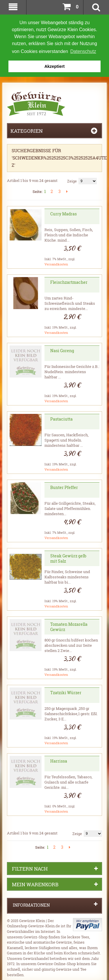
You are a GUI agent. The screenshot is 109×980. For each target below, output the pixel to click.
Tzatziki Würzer (66, 692)
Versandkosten (56, 264)
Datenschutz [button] (83, 51)
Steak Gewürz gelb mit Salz (68, 558)
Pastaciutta (61, 418)
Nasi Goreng (62, 350)
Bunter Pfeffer (64, 487)
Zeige (72, 180)
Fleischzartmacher (69, 282)
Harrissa (59, 760)
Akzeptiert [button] (55, 66)
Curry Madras (64, 213)
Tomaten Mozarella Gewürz (69, 626)
